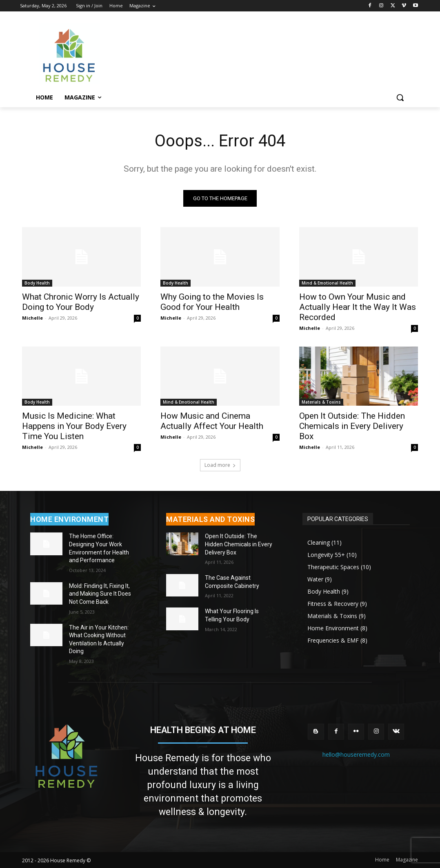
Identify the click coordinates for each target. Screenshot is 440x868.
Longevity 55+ (326, 555)
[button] (400, 97)
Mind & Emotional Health (327, 283)
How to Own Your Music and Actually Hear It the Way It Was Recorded (358, 307)
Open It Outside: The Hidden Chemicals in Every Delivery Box (352, 426)
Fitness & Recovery (333, 604)
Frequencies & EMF (333, 640)
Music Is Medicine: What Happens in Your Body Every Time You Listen (74, 426)
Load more (220, 465)
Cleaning (319, 542)
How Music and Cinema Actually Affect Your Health (212, 421)
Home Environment (333, 628)
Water (315, 579)
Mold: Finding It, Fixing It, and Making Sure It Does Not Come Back (100, 594)
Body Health (37, 283)
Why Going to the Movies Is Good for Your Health (212, 302)
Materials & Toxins (321, 402)
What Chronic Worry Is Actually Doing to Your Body (81, 302)
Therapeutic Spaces (333, 567)
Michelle (32, 318)
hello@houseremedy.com (356, 754)
